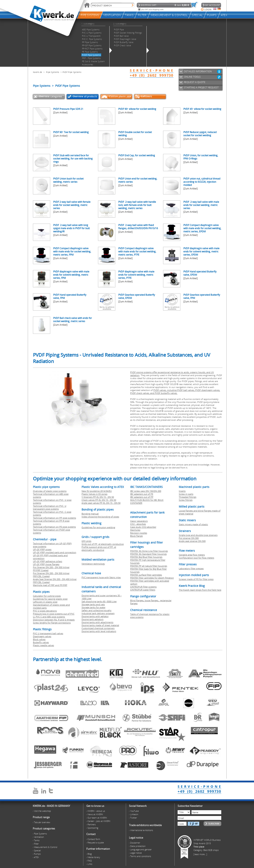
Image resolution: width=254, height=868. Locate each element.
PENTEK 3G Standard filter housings (148, 554)
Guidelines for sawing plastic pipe (50, 599)
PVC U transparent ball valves (48, 633)
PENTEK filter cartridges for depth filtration (152, 578)
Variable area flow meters (192, 555)
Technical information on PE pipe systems (54, 527)
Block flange (136, 536)
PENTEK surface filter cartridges (146, 575)
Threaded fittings (188, 497)
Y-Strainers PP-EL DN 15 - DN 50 (98, 497)
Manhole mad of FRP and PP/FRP (50, 585)
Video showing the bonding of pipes (100, 517)
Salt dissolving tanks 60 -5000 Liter (99, 601)
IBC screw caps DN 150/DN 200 (146, 491)
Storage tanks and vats (93, 604)
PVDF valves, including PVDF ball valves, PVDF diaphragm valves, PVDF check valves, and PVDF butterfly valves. (175, 392)
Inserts (182, 491)
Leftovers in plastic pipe (45, 602)
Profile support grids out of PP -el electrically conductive (99, 548)
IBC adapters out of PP (142, 497)
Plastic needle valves (43, 645)
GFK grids (86, 541)
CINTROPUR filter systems (143, 587)
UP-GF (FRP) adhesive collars (48, 561)
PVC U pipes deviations (45, 611)
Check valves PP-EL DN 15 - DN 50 (99, 500)
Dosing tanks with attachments (97, 622)
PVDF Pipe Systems (72, 72)
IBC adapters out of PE (142, 494)
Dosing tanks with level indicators (99, 631)
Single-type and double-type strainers (198, 535)
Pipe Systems (53, 72)
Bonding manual (90, 514)
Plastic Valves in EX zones (94, 494)
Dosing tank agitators (92, 619)
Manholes (135, 530)
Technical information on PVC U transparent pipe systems (50, 507)
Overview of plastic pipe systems (50, 491)
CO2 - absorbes (138, 524)
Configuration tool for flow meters (196, 558)
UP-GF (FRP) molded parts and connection (55, 552)
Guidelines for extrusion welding (98, 527)
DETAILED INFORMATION (198, 71)
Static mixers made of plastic (193, 524)
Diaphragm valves (42, 636)
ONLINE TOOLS (192, 77)
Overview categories (51, 96)
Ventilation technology (93, 564)
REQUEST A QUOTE (195, 82)
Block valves (39, 639)
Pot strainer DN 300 (189, 538)
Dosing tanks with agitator (95, 616)
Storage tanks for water (93, 607)
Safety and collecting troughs (96, 610)
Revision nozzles (139, 533)
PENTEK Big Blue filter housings (146, 557)
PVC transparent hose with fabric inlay (101, 577)
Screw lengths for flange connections (52, 623)
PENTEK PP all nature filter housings (149, 566)
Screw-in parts (186, 494)
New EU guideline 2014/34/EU (97, 491)
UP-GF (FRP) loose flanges (46, 564)
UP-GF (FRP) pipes (42, 549)
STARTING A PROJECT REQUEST (201, 87)
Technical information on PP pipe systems (54, 518)
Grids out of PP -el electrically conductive (103, 544)
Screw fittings (186, 500)
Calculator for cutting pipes (47, 596)
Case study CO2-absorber (143, 527)
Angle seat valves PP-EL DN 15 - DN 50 (101, 503)
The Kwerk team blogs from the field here (200, 590)
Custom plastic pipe (120, 96)
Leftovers (147, 96)
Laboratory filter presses (191, 568)
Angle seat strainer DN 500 (192, 541)
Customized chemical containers (98, 628)
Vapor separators (139, 521)
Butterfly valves (41, 642)
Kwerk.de (38, 72)
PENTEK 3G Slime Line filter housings (149, 551)
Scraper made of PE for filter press (196, 579)
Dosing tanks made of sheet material (100, 625)
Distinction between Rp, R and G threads (54, 620)
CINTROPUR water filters (143, 590)
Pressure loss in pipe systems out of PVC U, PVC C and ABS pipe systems (54, 615)
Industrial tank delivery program (98, 613)
